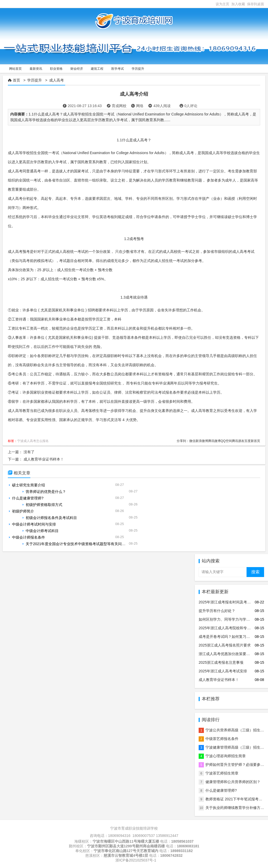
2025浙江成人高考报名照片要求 (225, 645)
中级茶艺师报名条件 (222, 739)
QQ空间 (226, 441)
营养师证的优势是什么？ (46, 492)
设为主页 (222, 4)
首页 (16, 80)
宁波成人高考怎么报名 (33, 441)
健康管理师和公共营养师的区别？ (233, 782)
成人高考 (57, 80)
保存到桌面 (256, 4)
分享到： (183, 441)
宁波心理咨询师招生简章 (226, 756)
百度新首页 (252, 441)
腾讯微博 (214, 441)
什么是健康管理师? (28, 498)
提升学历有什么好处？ (217, 611)
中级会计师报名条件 (29, 537)
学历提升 (35, 80)
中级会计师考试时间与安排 (34, 524)
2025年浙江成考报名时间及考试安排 (228, 602)
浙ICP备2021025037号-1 (136, 860)
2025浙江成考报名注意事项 (221, 662)
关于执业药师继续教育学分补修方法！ (237, 808)
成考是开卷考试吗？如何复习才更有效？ (232, 637)
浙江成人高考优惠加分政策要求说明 (228, 654)
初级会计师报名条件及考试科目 (51, 518)
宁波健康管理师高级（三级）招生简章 (237, 747)
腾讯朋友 (238, 441)
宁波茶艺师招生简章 (222, 773)
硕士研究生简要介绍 (29, 485)
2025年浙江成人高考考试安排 (223, 671)
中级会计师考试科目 (42, 531)
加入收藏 (238, 4)
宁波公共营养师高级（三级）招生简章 (237, 730)
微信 (192, 441)
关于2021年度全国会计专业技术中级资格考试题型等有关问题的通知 (81, 544)
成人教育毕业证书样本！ (44, 459)
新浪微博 (202, 441)
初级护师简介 (23, 511)
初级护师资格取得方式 (44, 505)
